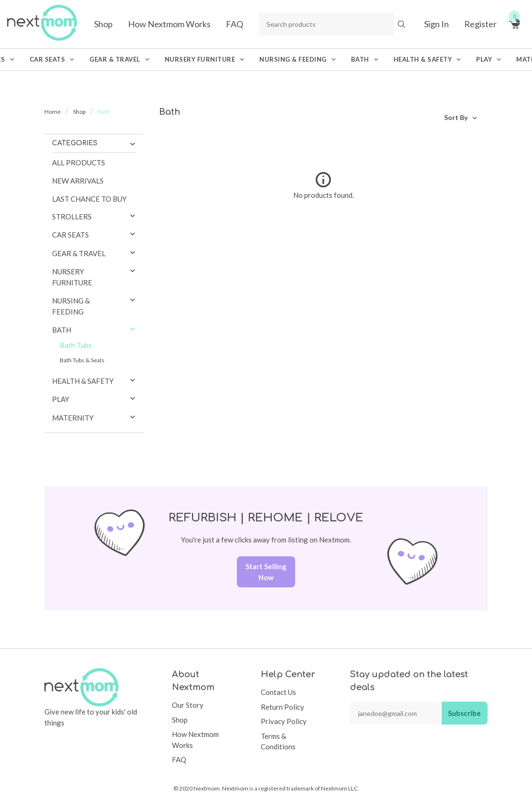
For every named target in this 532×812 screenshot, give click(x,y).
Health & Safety (83, 381)
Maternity (73, 418)
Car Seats (70, 235)
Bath (62, 330)
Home (53, 112)
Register (480, 24)
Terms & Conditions (278, 742)
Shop (103, 24)
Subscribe (464, 713)
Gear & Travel (79, 253)
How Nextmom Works (169, 24)
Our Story (188, 705)
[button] (133, 217)
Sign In (436, 24)
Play (61, 399)
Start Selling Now (266, 572)
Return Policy (282, 707)
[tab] (94, 217)
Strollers (72, 217)
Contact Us (278, 692)
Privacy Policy (284, 721)
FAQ (234, 24)
